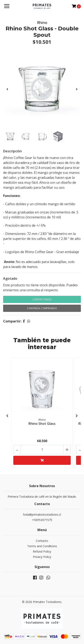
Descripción (12, 151)
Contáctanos (42, 299)
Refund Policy (42, 551)
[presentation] (7, 89)
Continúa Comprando (42, 308)
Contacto (42, 541)
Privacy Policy (42, 557)
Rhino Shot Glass (42, 424)
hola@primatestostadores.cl (42, 514)
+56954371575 (42, 520)
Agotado (10, 278)
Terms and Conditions (42, 546)
